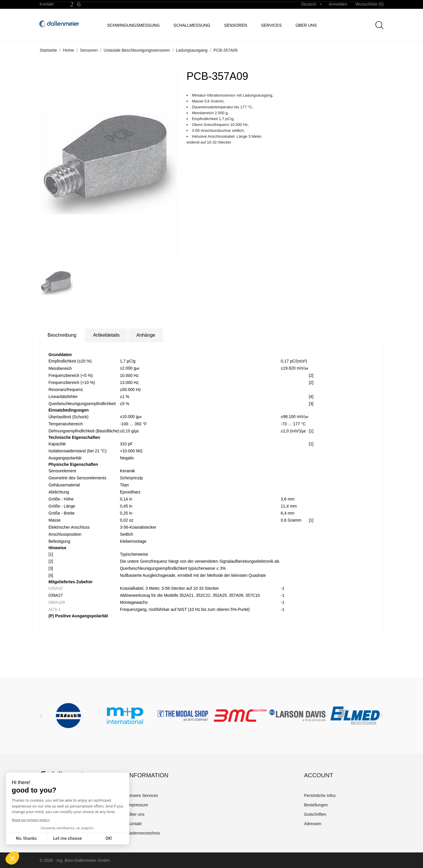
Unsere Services (143, 795)
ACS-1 (54, 609)
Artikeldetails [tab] (106, 335)
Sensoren (236, 25)
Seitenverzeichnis (144, 833)
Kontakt (47, 4)
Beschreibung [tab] (62, 335)
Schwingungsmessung (134, 25)
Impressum (138, 805)
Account (319, 775)
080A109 (57, 602)
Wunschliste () (370, 4)
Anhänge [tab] (146, 335)
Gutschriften (315, 814)
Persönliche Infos (320, 795)
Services (271, 25)
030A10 (56, 588)
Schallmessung (192, 25)
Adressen (313, 824)
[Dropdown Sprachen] (311, 4)
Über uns (306, 25)
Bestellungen (316, 805)
